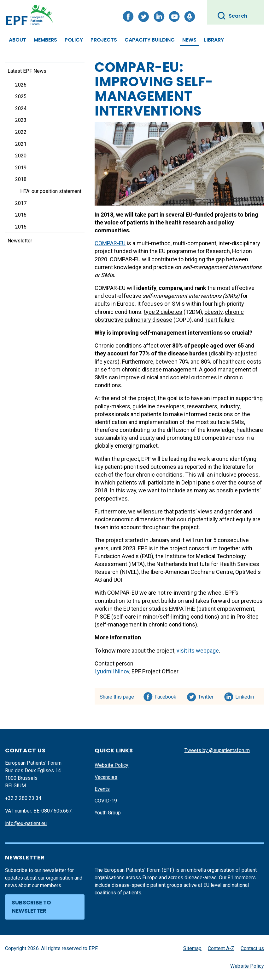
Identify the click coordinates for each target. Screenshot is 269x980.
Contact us (252, 948)
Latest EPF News (27, 71)
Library (214, 40)
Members (45, 40)
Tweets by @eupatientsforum (217, 750)
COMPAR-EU (110, 243)
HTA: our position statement (51, 191)
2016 (21, 215)
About (18, 40)
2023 (21, 120)
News (189, 40)
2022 (21, 132)
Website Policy (111, 765)
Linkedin (245, 696)
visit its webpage (198, 651)
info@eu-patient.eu (26, 823)
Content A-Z (221, 948)
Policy (74, 40)
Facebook (165, 696)
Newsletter (20, 241)
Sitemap (192, 948)
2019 (21, 168)
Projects (104, 40)
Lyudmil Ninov (112, 671)
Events (102, 789)
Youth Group (108, 813)
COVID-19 (106, 801)
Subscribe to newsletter (31, 907)
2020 (21, 156)
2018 (21, 179)
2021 (21, 144)
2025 (21, 96)
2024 (21, 108)
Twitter (208, 696)
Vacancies (106, 777)
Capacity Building (150, 40)
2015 (21, 227)
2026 (21, 85)
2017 (21, 203)
